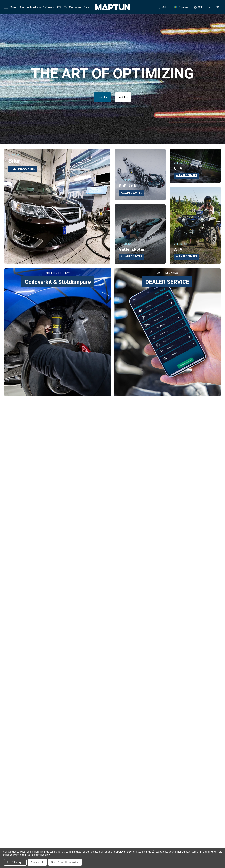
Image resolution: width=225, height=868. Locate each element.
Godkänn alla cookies (65, 862)
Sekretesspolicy (41, 855)
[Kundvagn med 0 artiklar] (217, 7)
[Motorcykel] (76, 7)
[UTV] (65, 7)
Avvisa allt (37, 862)
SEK (198, 7)
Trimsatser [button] (102, 97)
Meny (10, 7)
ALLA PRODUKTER (22, 169)
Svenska (181, 7)
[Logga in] (209, 7)
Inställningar (15, 862)
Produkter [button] (123, 97)
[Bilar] (22, 7)
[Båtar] (87, 7)
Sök (162, 7)
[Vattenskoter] (34, 7)
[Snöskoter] (49, 7)
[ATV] (59, 7)
